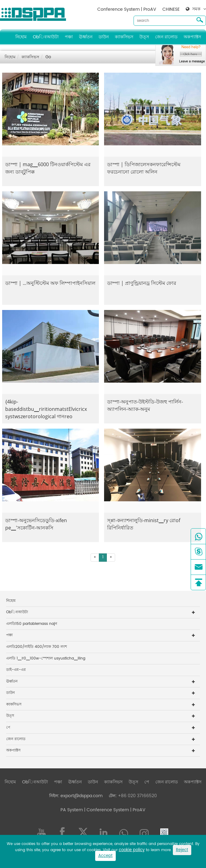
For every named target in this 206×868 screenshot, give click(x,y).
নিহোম (21, 37)
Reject (182, 850)
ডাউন (104, 37)
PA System (72, 810)
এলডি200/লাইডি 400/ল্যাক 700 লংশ (37, 647)
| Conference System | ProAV (114, 810)
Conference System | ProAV (127, 9)
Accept (105, 856)
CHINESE (171, 9)
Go (48, 57)
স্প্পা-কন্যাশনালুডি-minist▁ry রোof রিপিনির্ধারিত (144, 524)
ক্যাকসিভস (124, 37)
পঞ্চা (69, 37)
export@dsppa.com (82, 796)
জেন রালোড (166, 37)
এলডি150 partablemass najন (32, 624)
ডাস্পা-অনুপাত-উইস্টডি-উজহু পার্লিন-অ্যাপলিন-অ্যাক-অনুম (145, 405)
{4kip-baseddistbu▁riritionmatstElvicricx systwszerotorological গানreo (46, 409)
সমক (196, 9)
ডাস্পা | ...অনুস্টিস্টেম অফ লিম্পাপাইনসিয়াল (50, 283)
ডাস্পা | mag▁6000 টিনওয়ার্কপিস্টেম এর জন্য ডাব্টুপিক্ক (48, 168)
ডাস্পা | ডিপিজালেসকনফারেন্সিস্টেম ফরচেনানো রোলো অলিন (144, 168)
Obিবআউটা (46, 37)
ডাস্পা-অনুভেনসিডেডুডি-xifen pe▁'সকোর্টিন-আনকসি (36, 524)
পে (8, 727)
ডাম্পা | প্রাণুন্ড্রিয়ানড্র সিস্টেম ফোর (142, 283)
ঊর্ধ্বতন (86, 37)
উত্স (144, 37)
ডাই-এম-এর (16, 670)
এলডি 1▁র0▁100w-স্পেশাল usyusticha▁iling (46, 658)
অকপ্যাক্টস (192, 37)
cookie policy (132, 850)
